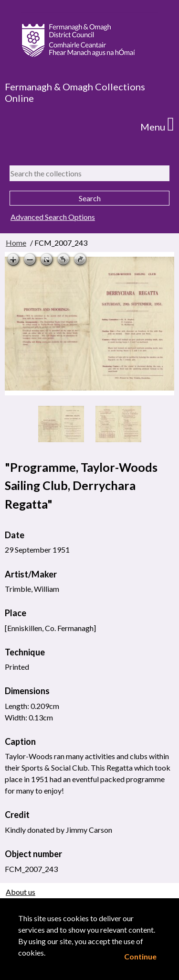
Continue (140, 956)
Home (16, 243)
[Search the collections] (89, 173)
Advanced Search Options (53, 217)
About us (21, 892)
